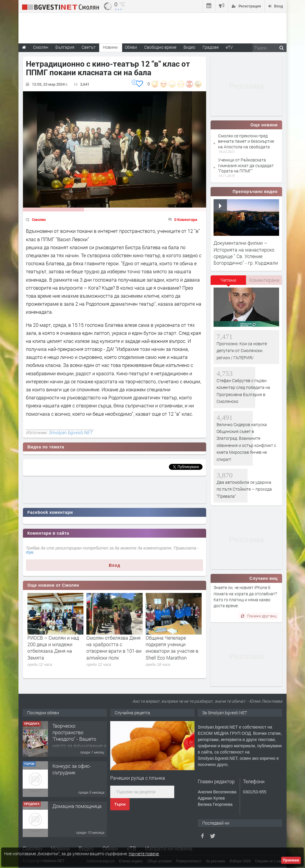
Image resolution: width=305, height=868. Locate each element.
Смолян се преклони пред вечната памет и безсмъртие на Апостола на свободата (246, 141)
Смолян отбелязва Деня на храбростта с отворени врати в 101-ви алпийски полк (114, 648)
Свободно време (160, 47)
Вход (115, 565)
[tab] (228, 282)
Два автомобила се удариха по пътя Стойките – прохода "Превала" (244, 489)
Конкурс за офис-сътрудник (72, 769)
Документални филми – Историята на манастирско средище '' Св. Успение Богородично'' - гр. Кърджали (246, 253)
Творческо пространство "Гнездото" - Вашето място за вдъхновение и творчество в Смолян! (79, 739)
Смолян (39, 219)
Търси (120, 804)
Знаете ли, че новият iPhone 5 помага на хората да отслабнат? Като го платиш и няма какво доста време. (245, 597)
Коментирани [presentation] (264, 280)
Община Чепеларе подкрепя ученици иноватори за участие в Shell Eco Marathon (172, 648)
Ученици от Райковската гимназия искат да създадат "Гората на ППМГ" (246, 165)
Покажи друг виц (259, 616)
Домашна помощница (77, 806)
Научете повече (144, 854)
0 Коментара (186, 219)
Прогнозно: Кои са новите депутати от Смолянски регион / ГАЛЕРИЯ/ (242, 351)
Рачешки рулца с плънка (138, 778)
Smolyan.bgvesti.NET (70, 432)
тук (30, 552)
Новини (110, 47)
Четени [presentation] (228, 280)
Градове (211, 47)
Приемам (291, 860)
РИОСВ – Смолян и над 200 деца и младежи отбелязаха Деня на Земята (53, 648)
